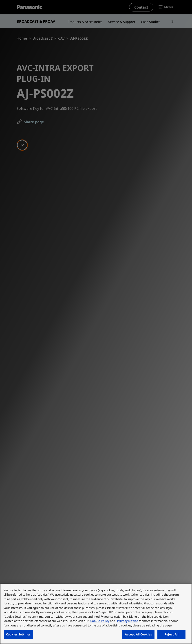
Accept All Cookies (138, 634)
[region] (96, 614)
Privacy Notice (128, 621)
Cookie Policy (100, 621)
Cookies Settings (18, 634)
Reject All (171, 634)
